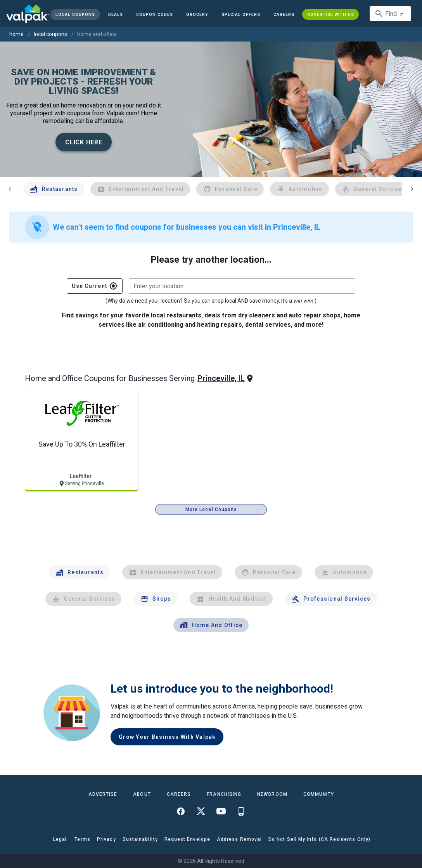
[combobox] (390, 14)
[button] (241, 14)
